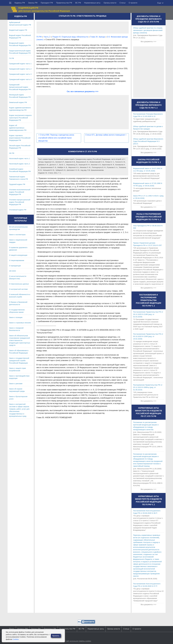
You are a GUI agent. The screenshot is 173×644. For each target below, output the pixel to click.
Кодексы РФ (20, 3)
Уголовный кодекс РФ (18, 210)
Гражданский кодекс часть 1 (20, 64)
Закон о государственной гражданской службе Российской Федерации (19, 361)
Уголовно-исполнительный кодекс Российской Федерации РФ (20, 192)
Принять (56, 636)
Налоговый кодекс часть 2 (20, 164)
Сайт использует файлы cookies (78, 641)
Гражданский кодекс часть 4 (20, 79)
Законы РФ (33, 3)
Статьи (123, 3)
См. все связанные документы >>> (83, 91)
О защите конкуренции (18, 255)
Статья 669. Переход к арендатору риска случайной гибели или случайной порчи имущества (57, 138)
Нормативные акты (92, 3)
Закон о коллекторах (17, 235)
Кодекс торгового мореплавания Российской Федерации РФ (20, 138)
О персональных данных (19, 284)
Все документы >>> (148, 41)
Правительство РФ (64, 3)
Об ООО (13, 271)
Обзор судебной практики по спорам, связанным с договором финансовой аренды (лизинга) (148, 30)
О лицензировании (17, 260)
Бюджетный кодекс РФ (18, 30)
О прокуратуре (15, 266)
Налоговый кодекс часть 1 (20, 158)
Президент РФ (47, 3)
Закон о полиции (16, 317)
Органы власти (110, 3)
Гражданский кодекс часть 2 (20, 69)
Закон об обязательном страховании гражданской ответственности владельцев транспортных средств (20, 340)
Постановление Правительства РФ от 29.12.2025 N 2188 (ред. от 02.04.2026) (148, 314)
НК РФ (12, 153)
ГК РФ (12, 58)
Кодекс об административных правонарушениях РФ (18, 128)
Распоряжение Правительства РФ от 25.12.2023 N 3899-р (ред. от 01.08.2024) (148, 387)
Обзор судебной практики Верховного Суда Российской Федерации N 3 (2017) (148, 141)
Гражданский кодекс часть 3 (20, 74)
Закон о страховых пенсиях (20, 323)
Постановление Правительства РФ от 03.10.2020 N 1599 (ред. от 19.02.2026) (148, 336)
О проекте (133, 3)
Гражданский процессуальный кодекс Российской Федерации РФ (20, 87)
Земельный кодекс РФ (18, 102)
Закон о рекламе (16, 384)
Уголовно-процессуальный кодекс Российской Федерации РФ (20, 202)
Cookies (16, 639)
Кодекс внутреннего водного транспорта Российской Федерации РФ (20, 118)
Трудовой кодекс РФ (17, 184)
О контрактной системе (18, 289)
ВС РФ (78, 3)
